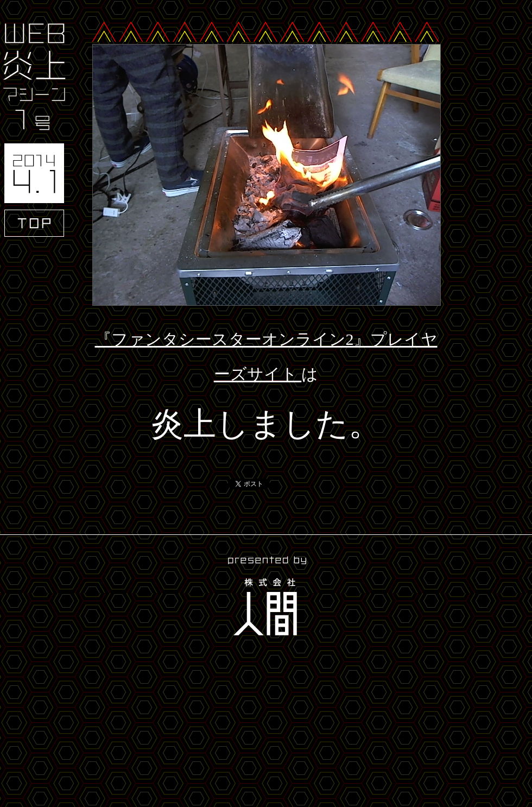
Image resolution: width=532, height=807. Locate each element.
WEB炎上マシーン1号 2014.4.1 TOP (34, 130)
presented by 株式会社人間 (266, 598)
